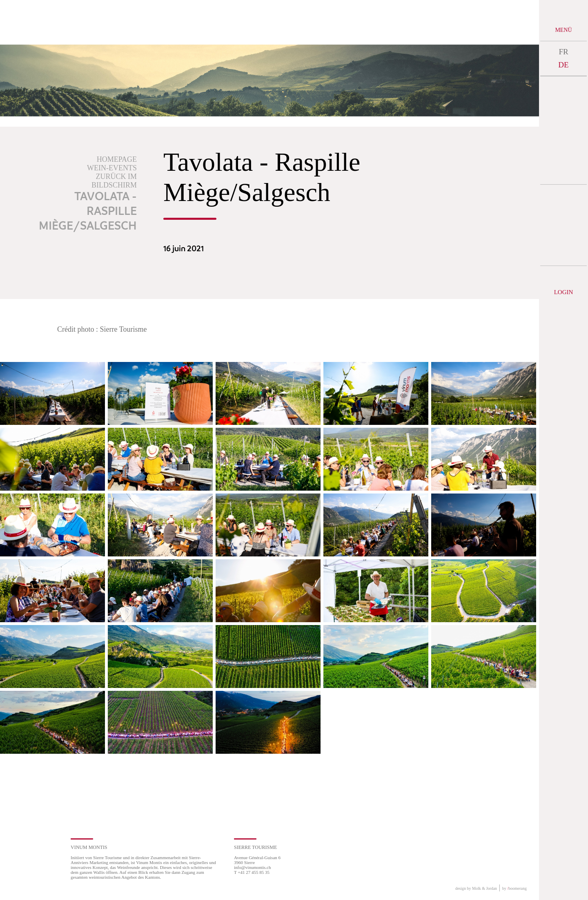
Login (564, 292)
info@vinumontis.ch (253, 867)
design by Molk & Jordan (476, 888)
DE (563, 65)
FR (563, 52)
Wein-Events (112, 168)
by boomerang (514, 888)
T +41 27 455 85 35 (252, 872)
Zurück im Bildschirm (114, 181)
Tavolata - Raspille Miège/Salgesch (88, 212)
